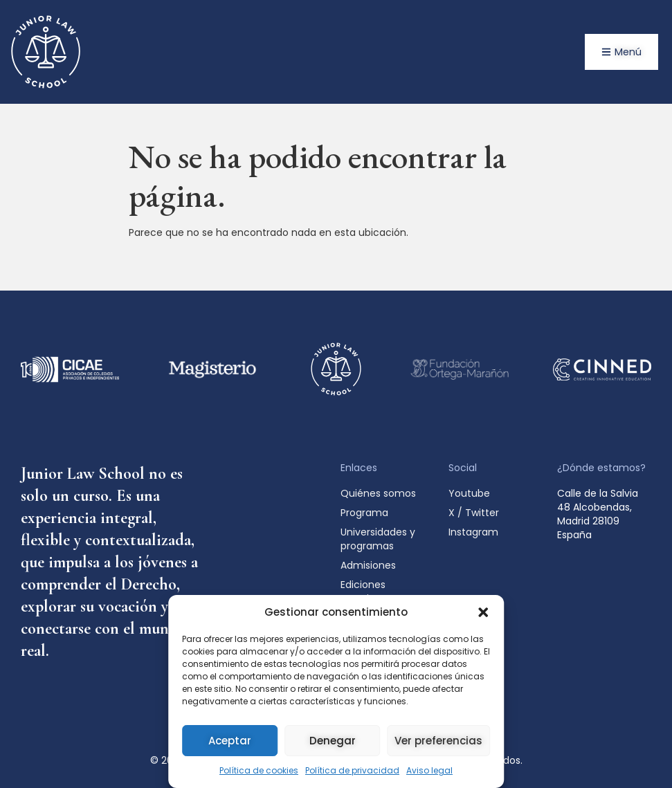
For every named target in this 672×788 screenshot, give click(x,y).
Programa (364, 513)
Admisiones (372, 565)
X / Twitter (474, 513)
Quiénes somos (378, 493)
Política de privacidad (352, 770)
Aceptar (230, 741)
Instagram (473, 532)
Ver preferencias (438, 741)
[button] (483, 612)
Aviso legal (429, 770)
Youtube (469, 493)
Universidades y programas (378, 539)
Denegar (333, 741)
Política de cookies (259, 770)
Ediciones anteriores (365, 592)
